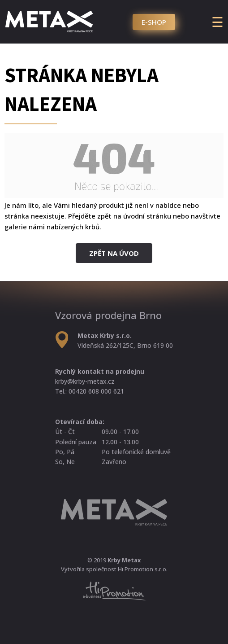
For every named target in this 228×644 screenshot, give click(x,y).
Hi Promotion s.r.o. (143, 569)
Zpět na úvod (114, 253)
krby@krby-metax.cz (85, 381)
